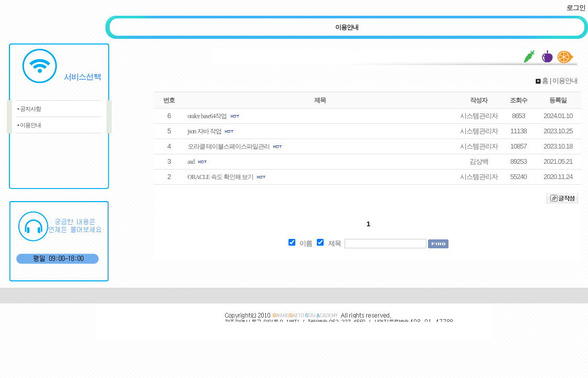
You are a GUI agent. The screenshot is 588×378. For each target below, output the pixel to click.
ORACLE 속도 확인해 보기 (221, 177)
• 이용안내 (29, 125)
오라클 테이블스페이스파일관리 (229, 146)
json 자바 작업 (205, 131)
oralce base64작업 (207, 116)
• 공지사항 (29, 109)
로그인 (576, 8)
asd (191, 162)
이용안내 (347, 27)
